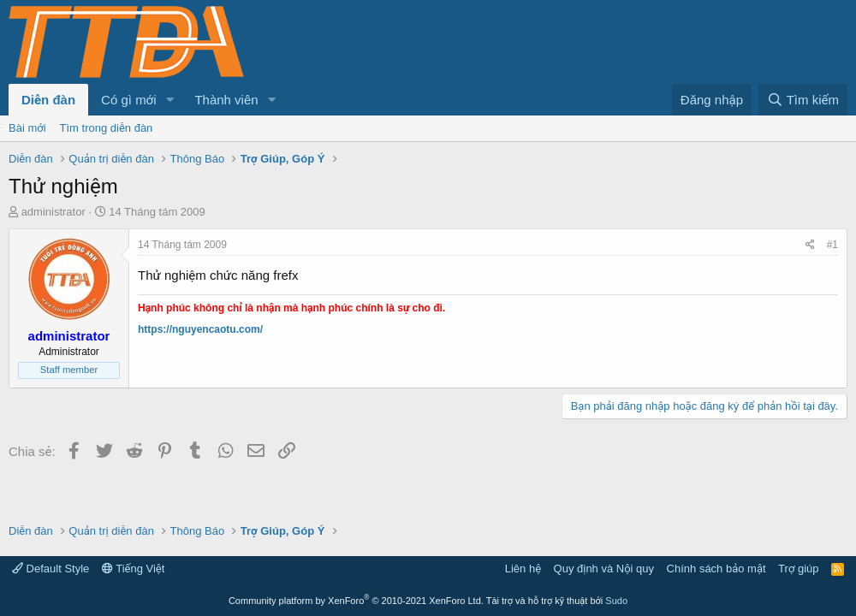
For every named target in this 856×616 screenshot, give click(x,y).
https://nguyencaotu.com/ (200, 329)
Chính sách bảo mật (716, 569)
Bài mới (27, 128)
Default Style (51, 569)
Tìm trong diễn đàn (107, 128)
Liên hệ (523, 569)
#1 (832, 245)
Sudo (616, 601)
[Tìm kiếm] (803, 100)
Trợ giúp (798, 569)
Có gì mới (128, 100)
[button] (169, 100)
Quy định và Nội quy (604, 569)
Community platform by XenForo (356, 601)
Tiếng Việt (134, 569)
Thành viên (226, 100)
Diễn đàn (48, 100)
